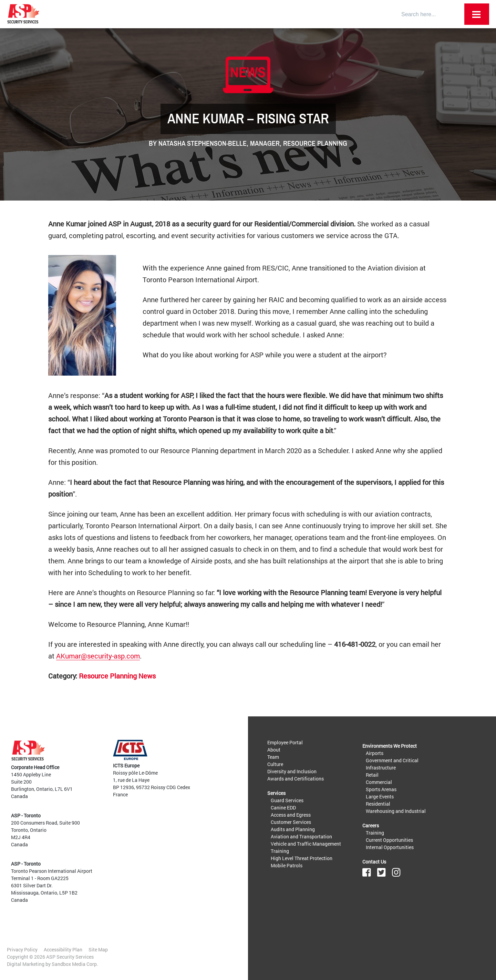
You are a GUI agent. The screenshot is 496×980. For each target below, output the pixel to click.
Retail (372, 775)
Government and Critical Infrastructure (392, 764)
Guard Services (287, 800)
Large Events (380, 797)
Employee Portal (285, 742)
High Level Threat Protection (302, 858)
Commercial (379, 782)
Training (280, 851)
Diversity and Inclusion (292, 771)
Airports (375, 753)
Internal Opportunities (390, 847)
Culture (275, 764)
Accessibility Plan (63, 950)
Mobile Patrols (287, 865)
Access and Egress (291, 815)
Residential (378, 804)
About (274, 750)
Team (273, 757)
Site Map (98, 950)
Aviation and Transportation (301, 836)
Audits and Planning (293, 829)
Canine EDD (283, 808)
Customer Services (291, 822)
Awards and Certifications (296, 779)
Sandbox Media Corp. (75, 964)
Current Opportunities (389, 840)
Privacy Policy (22, 950)
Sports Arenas (381, 789)
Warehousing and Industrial (396, 811)
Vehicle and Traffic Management (306, 844)
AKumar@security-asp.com (98, 656)
